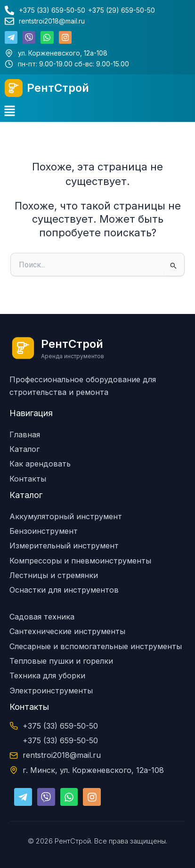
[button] (9, 112)
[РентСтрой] (14, 88)
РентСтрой (58, 88)
